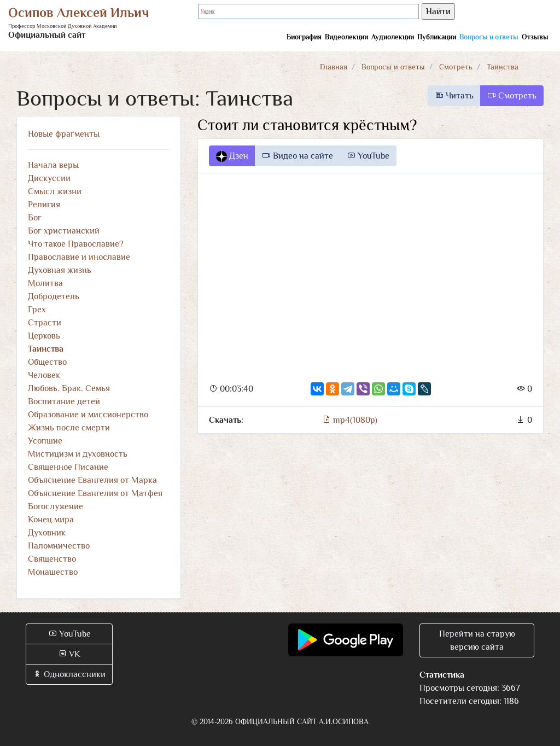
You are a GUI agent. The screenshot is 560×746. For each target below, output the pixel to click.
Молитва (45, 283)
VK (69, 654)
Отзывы (535, 37)
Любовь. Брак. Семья (69, 388)
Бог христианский (64, 231)
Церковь (44, 336)
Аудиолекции (393, 37)
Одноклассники (69, 674)
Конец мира (51, 520)
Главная (334, 67)
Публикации (437, 37)
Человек (44, 375)
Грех (37, 310)
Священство (52, 559)
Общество (47, 362)
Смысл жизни (55, 191)
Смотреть (456, 67)
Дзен (232, 156)
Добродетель (54, 296)
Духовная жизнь (60, 270)
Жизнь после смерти (69, 428)
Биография (304, 37)
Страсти (45, 323)
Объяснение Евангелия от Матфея (95, 493)
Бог (35, 218)
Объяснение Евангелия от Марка (92, 480)
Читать (454, 96)
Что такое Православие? (76, 244)
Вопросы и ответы (489, 37)
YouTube (368, 156)
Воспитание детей (64, 401)
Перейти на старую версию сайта (477, 640)
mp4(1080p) (350, 420)
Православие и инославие (79, 257)
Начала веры (53, 165)
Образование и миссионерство (88, 415)
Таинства (503, 67)
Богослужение (56, 506)
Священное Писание (68, 467)
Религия (44, 205)
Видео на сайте (297, 156)
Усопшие (45, 441)
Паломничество (59, 546)
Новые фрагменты (64, 134)
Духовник (47, 533)
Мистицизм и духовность (78, 454)
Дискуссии (49, 178)
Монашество (53, 572)
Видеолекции (346, 37)
